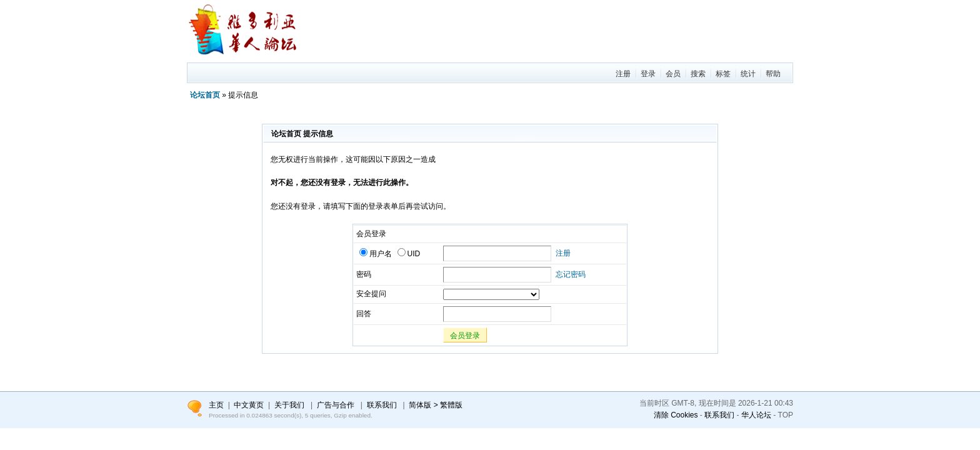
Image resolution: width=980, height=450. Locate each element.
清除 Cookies (676, 415)
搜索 (698, 74)
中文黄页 (249, 405)
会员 (673, 74)
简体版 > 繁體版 (436, 405)
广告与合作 (336, 405)
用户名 (376, 254)
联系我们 (719, 415)
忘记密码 (571, 274)
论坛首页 (205, 95)
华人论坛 (756, 415)
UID (409, 254)
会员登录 (465, 336)
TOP (786, 415)
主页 (216, 405)
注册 (623, 74)
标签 (723, 74)
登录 (648, 74)
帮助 (773, 74)
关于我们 (289, 405)
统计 (748, 74)
